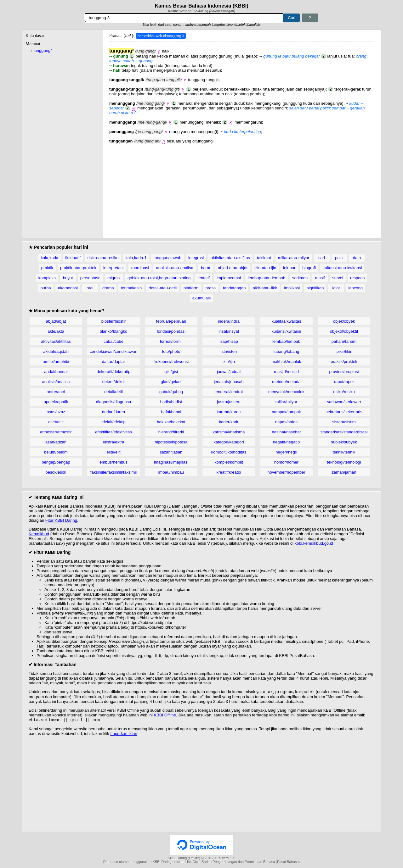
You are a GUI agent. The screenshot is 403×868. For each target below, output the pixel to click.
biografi (309, 268)
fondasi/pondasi (171, 331)
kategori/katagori (229, 442)
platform (191, 288)
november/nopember (287, 472)
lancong (355, 288)
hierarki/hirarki (171, 432)
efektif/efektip (114, 422)
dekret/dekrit (114, 382)
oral (90, 288)
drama (108, 288)
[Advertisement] (242, 187)
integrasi (196, 258)
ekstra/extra (114, 442)
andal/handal (56, 372)
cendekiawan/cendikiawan (114, 351)
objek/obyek (344, 321)
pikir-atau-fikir (265, 288)
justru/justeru (229, 402)
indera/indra (229, 321)
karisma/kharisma (229, 432)
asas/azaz (56, 412)
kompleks (47, 278)
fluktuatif (73, 258)
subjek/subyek (344, 442)
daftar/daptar (114, 362)
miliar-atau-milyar (294, 258)
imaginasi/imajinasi (171, 462)
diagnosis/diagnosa (114, 402)
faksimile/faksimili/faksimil (114, 472)
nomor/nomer (286, 462)
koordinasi (140, 268)
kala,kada (49, 258)
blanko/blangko (114, 331)
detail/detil (114, 392)
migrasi (114, 278)
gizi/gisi (171, 372)
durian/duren (114, 412)
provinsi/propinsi (344, 372)
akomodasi (68, 288)
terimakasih (131, 288)
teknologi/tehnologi (344, 462)
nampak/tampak (286, 412)
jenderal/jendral (229, 392)
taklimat (264, 258)
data (357, 258)
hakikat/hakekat (171, 422)
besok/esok (56, 472)
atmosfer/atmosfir (56, 432)
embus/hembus (114, 462)
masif (320, 278)
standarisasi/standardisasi (344, 432)
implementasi (229, 278)
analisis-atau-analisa (175, 268)
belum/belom (56, 452)
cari (322, 258)
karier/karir (229, 422)
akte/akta (56, 331)
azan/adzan (56, 442)
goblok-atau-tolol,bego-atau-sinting (159, 278)
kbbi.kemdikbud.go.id (314, 543)
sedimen (300, 278)
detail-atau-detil (163, 288)
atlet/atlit (56, 422)
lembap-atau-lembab (267, 278)
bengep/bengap (56, 462)
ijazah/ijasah (171, 452)
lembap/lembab (286, 341)
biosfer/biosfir (114, 321)
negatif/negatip (286, 442)
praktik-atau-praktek (78, 268)
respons (357, 278)
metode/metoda (286, 382)
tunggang (43, 50)
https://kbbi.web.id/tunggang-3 (161, 36)
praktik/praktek (344, 362)
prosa (211, 288)
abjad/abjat (56, 321)
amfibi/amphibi (56, 362)
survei (338, 278)
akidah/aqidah (56, 351)
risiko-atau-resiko (103, 258)
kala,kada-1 (136, 258)
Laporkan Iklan (124, 735)
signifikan (315, 288)
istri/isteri (229, 351)
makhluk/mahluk (287, 362)
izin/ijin (229, 362)
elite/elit (113, 452)
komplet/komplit (229, 462)
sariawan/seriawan (344, 402)
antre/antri (56, 392)
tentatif (204, 278)
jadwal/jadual (229, 372)
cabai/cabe (114, 341)
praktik (47, 268)
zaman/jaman (344, 472)
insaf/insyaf (229, 331)
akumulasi (202, 298)
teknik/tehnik (344, 452)
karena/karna (229, 412)
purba (45, 288)
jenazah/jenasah (229, 382)
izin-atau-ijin (265, 268)
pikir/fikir (344, 351)
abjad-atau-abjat (233, 268)
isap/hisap (229, 341)
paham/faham (344, 341)
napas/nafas (286, 422)
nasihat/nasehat (287, 432)
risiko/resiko (344, 392)
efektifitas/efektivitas (113, 432)
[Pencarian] (184, 18)
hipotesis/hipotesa (171, 442)
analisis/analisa (56, 382)
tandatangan (234, 288)
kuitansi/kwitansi (287, 331)
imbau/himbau (171, 472)
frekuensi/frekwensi (171, 362)
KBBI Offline (165, 716)
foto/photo (171, 351)
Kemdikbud (39, 534)
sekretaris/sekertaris (344, 412)
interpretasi (113, 268)
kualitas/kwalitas (287, 321)
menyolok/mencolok (286, 392)
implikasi (292, 288)
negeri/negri (286, 452)
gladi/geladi (171, 382)
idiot (336, 288)
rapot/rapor (344, 382)
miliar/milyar (286, 402)
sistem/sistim (344, 422)
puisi (339, 258)
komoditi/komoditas (229, 452)
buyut (68, 278)
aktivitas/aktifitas (56, 341)
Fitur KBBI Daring (61, 520)
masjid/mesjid (286, 372)
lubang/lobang (287, 351)
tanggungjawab (167, 258)
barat (206, 268)
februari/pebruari (171, 321)
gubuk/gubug (171, 392)
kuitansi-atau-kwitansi (342, 268)
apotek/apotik (56, 402)
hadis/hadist (171, 402)
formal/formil (171, 341)
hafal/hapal (171, 412)
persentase (90, 278)
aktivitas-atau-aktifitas (230, 258)
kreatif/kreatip (229, 472)
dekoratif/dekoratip (114, 372)
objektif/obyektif (344, 331)
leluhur (289, 268)
